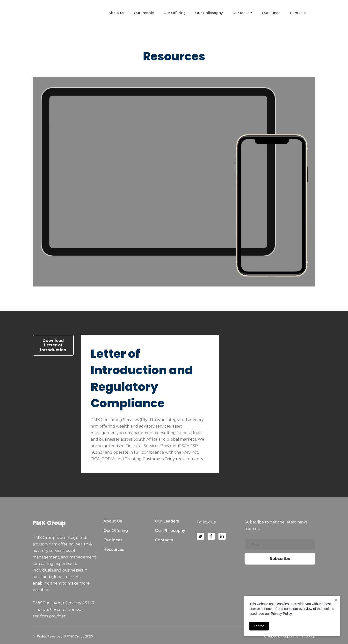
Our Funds (271, 13)
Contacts (298, 13)
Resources (114, 549)
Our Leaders (167, 521)
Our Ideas (113, 540)
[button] (53, 345)
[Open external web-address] (158, 172)
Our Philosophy (209, 13)
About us (116, 13)
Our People (144, 13)
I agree (259, 626)
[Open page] (52, 13)
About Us (113, 521)
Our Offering (175, 13)
